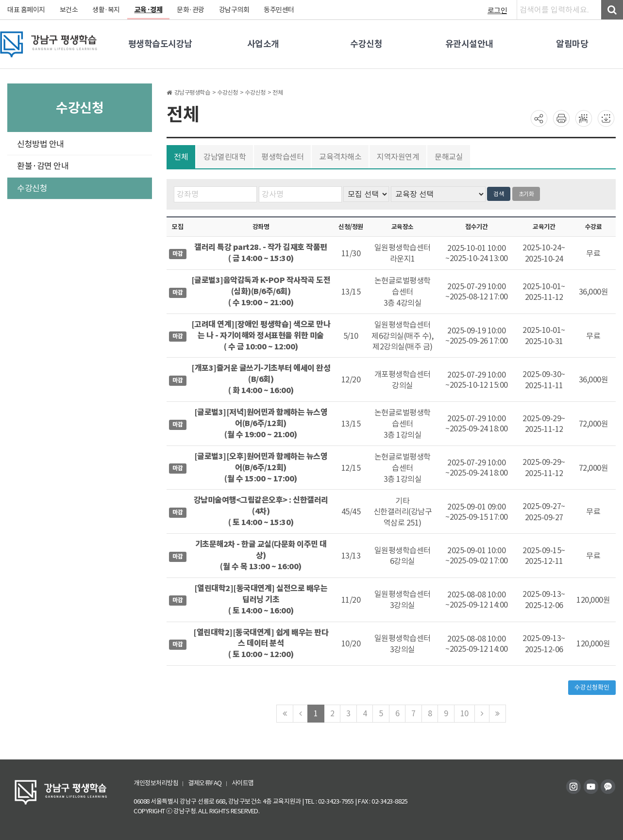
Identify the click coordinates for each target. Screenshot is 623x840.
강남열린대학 (225, 157)
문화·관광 (191, 10)
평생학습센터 (282, 157)
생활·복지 (106, 10)
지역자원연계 (398, 157)
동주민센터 (279, 10)
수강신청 (32, 188)
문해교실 (449, 157)
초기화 (526, 194)
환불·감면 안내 (43, 166)
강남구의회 (234, 10)
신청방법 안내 (41, 144)
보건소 (69, 10)
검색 (499, 194)
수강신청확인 (592, 687)
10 (464, 713)
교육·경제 (149, 10)
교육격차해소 (340, 157)
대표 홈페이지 (26, 10)
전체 (181, 157)
